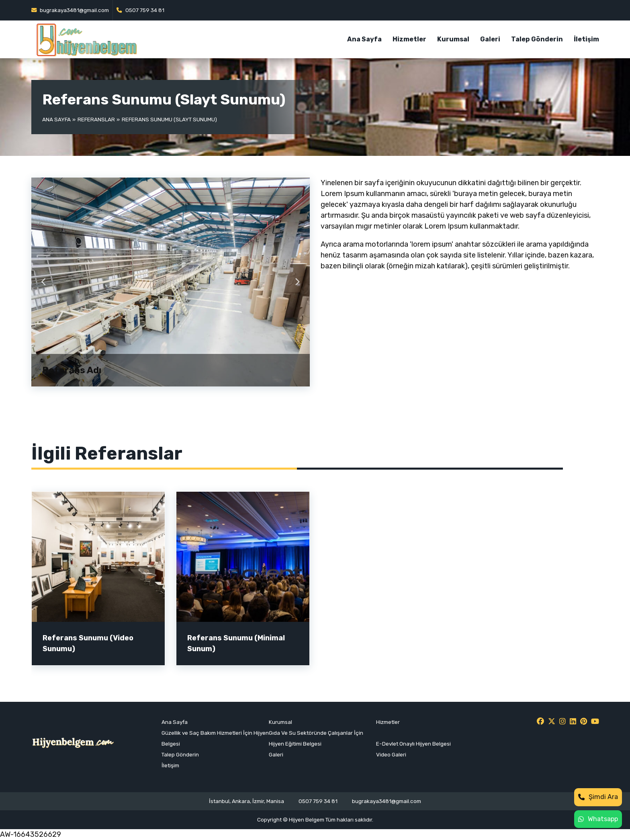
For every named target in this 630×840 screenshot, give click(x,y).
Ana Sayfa (364, 39)
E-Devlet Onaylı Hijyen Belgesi (413, 744)
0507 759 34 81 (140, 10)
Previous (44, 282)
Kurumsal (453, 39)
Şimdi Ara (598, 797)
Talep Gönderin (537, 39)
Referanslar (96, 119)
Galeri (490, 39)
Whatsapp (598, 819)
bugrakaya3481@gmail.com (70, 10)
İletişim (586, 39)
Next (297, 282)
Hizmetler (409, 39)
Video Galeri (391, 754)
